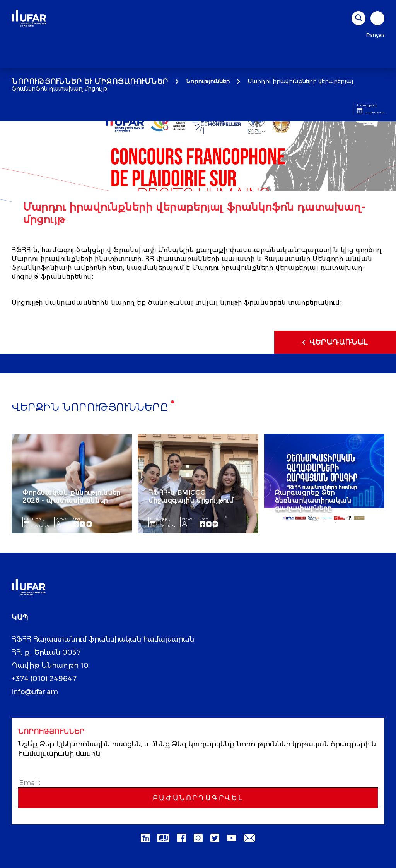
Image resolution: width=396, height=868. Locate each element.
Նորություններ (208, 81)
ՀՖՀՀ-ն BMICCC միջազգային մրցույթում (191, 497)
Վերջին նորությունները (90, 408)
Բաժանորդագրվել (198, 798)
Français (375, 35)
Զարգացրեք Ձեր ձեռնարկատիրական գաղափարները (313, 500)
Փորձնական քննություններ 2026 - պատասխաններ (72, 497)
